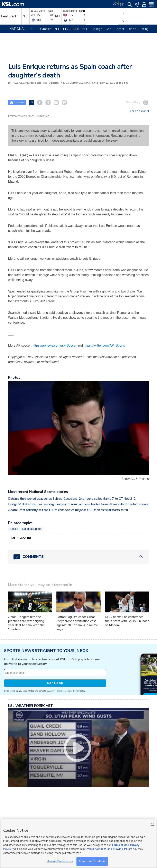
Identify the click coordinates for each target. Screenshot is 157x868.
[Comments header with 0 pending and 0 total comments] (79, 557)
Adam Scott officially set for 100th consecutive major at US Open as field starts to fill (68, 510)
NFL (57, 29)
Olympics (45, 29)
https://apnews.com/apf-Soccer (55, 345)
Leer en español (139, 111)
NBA (66, 29)
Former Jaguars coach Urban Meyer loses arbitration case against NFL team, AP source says (77, 623)
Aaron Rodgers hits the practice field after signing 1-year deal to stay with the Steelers (28, 623)
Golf (108, 29)
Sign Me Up (55, 683)
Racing (144, 29)
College (97, 29)
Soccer (119, 29)
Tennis (132, 29)
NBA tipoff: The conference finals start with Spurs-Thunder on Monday (127, 621)
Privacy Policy (79, 691)
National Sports (32, 529)
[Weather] (119, 4)
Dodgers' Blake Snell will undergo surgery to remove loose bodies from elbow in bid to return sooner (78, 504)
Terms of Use (62, 691)
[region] (78, 843)
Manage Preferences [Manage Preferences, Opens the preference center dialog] (60, 861)
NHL (85, 29)
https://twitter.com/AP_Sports (104, 345)
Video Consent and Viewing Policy (109, 849)
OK (152, 824)
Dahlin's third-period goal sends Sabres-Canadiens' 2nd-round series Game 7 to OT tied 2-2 (72, 499)
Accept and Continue (92, 861)
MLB (76, 29)
